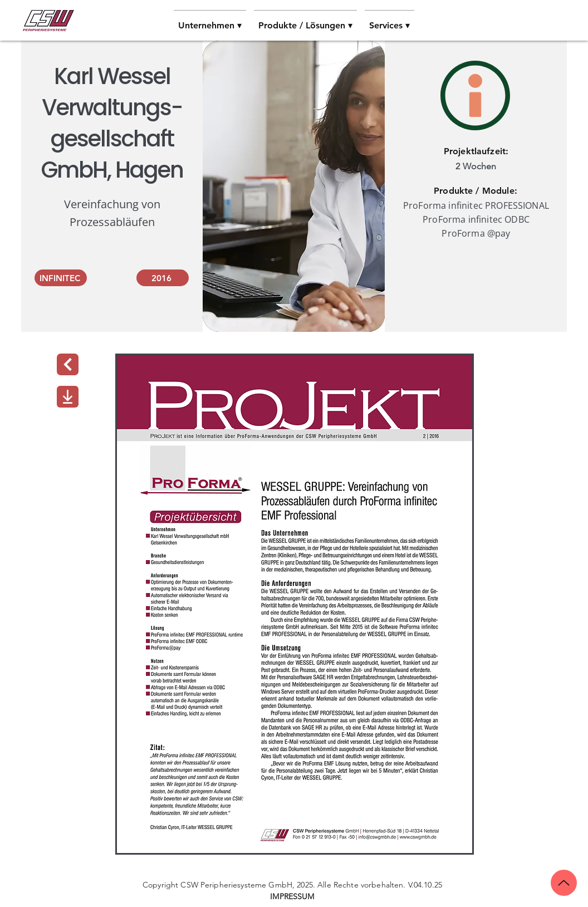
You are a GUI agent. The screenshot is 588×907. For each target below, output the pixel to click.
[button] (210, 21)
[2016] (163, 278)
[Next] (68, 364)
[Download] (68, 397)
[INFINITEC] (61, 278)
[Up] (564, 883)
